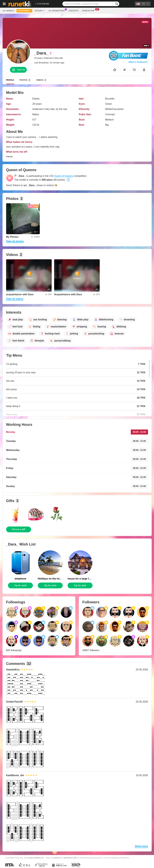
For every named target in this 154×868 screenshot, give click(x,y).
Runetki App (89, 10)
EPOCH (57, 858)
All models (8, 11)
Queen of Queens (64, 176)
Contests (73, 11)
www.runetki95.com (36, 858)
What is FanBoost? (138, 62)
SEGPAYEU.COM (70, 858)
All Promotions (57, 10)
